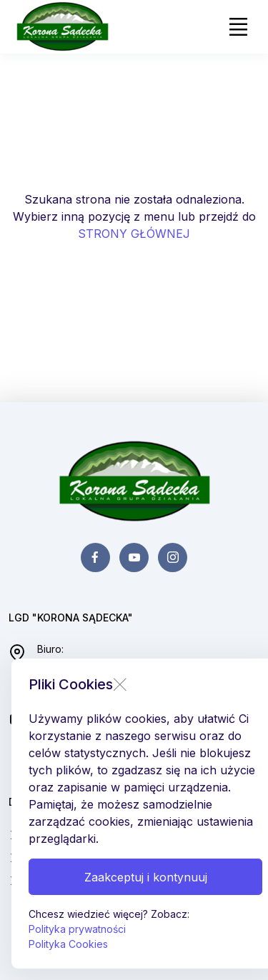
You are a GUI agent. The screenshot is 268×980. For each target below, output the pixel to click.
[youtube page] (134, 557)
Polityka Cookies (68, 944)
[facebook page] (95, 557)
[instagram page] (173, 557)
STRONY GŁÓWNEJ (134, 234)
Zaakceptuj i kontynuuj (146, 877)
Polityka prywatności (77, 929)
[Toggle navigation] (238, 27)
